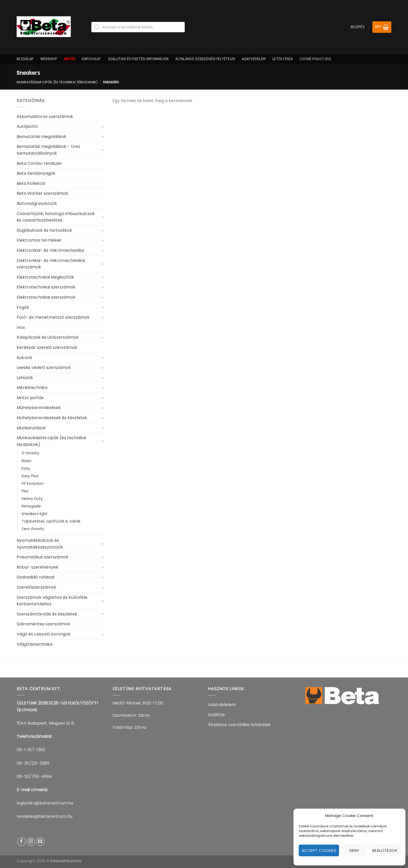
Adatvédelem (254, 59)
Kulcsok (24, 358)
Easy (26, 468)
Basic (27, 461)
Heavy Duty (32, 499)
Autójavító (27, 126)
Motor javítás (30, 398)
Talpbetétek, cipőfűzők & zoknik (51, 521)
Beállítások (385, 850)
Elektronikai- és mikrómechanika (50, 250)
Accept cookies (319, 850)
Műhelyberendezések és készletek (52, 418)
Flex (25, 491)
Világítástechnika (34, 644)
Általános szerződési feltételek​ (205, 59)
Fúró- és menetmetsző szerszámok (53, 317)
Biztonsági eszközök (37, 203)
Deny (354, 850)
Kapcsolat (91, 59)
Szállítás (216, 715)
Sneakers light (35, 514)
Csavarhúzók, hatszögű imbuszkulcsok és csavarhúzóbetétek (56, 217)
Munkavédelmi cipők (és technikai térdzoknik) (57, 82)
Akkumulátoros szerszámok (45, 117)
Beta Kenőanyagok (36, 173)
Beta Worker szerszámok (42, 193)
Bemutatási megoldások (42, 137)
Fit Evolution (33, 483)
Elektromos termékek (39, 240)
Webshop (49, 59)
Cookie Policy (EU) (315, 59)
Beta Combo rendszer (39, 163)
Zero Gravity (33, 529)
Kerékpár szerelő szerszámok (47, 347)
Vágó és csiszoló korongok (44, 634)
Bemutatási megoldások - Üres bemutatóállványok (48, 150)
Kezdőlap (25, 59)
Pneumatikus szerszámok (43, 557)
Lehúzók (25, 378)
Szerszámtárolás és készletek (47, 614)
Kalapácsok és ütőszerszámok (48, 337)
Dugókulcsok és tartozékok (44, 230)
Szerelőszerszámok (36, 587)
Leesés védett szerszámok (44, 367)
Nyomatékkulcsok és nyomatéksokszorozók (40, 544)
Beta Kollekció (31, 183)
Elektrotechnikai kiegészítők (45, 277)
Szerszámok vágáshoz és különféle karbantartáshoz (52, 601)
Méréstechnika (32, 388)
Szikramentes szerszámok (43, 624)
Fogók (23, 307)
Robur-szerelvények (37, 567)
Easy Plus (30, 476)
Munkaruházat (31, 428)
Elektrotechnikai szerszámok (46, 287)
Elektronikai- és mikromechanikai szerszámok (51, 264)
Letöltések (283, 59)
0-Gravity (30, 453)
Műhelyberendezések (39, 408)
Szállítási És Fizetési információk (138, 59)
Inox (21, 327)
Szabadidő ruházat (36, 577)
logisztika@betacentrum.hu (45, 803)
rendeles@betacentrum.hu (44, 816)
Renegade (31, 506)
